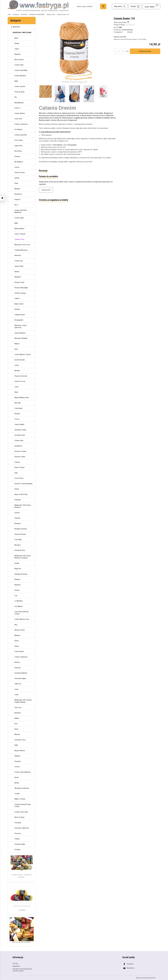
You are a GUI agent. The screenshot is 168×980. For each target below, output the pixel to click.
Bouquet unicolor (21, 529)
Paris (16, 183)
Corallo (17, 794)
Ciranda (17, 518)
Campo (17, 839)
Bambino (18, 713)
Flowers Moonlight (21, 288)
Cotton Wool (19, 651)
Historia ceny (119, 37)
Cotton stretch (20, 86)
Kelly (16, 745)
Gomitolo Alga (20, 844)
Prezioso (18, 833)
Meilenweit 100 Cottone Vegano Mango (23, 701)
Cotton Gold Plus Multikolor (21, 211)
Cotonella (18, 540)
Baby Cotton (19, 304)
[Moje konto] (120, 6)
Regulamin (16, 966)
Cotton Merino (20, 113)
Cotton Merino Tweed (22, 354)
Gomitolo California (22, 828)
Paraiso (17, 309)
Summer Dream (20, 534)
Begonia (17, 54)
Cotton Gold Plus (21, 135)
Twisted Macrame (21, 250)
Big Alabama (19, 103)
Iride (16, 473)
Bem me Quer (19, 817)
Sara (16, 349)
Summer (18, 668)
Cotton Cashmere (21, 657)
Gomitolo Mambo (21, 673)
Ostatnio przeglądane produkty (53, 200)
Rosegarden (19, 320)
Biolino (17, 272)
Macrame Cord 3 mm (22, 245)
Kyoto (17, 777)
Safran (17, 178)
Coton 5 (17, 108)
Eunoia (17, 590)
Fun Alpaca (19, 606)
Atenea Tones (20, 630)
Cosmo (17, 767)
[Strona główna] (38, 6)
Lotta (16, 695)
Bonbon (17, 414)
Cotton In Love (20, 381)
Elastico (17, 579)
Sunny (17, 489)
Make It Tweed (20, 799)
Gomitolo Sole (20, 435)
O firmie (15, 963)
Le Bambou (19, 601)
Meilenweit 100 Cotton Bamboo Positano (23, 557)
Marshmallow (19, 229)
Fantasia (18, 500)
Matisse (17, 635)
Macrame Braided (21, 338)
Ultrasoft (18, 255)
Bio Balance (19, 162)
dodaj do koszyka (145, 51)
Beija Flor (18, 569)
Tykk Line (18, 684)
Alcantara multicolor (22, 788)
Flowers (17, 156)
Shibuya (17, 756)
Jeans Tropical (20, 234)
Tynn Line (18, 708)
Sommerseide (20, 360)
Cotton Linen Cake (21, 812)
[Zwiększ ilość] (116, 51)
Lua (16, 596)
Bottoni (17, 662)
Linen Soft (18, 119)
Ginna (17, 641)
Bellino (17, 718)
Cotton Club (19, 441)
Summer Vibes (20, 457)
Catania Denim (20, 315)
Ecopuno (18, 761)
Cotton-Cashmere (21, 124)
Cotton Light (19, 218)
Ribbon (17, 344)
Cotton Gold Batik (21, 70)
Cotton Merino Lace (22, 619)
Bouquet (18, 523)
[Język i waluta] (151, 6)
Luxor (17, 387)
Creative (17, 850)
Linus (16, 689)
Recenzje (43, 171)
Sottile (17, 563)
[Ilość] (120, 51)
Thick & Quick (19, 92)
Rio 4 (16, 205)
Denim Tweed (19, 467)
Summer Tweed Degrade (23, 484)
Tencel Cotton (20, 173)
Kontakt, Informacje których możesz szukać (22, 970)
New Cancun (19, 60)
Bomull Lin (18, 194)
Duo (16, 724)
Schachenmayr (127, 30)
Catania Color (19, 239)
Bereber (17, 371)
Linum (17, 365)
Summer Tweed (20, 451)
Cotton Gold (19, 65)
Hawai (17, 43)
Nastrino (18, 585)
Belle (16, 223)
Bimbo (17, 783)
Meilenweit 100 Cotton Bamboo (23, 506)
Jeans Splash (19, 424)
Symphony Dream (21, 574)
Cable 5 (17, 298)
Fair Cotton (19, 140)
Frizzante (18, 823)
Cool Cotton (19, 478)
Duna (16, 729)
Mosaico (18, 545)
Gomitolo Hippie (20, 678)
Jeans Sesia (19, 266)
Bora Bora (18, 151)
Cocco (17, 419)
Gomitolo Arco (20, 550)
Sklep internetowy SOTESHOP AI (146, 978)
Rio (16, 97)
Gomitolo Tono (20, 740)
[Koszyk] (135, 6)
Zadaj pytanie (46, 190)
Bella (16, 81)
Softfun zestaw (20, 293)
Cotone (17, 462)
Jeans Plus (18, 146)
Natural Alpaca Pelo (22, 398)
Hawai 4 (17, 199)
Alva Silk (17, 403)
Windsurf (18, 277)
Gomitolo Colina (20, 430)
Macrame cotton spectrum (21, 327)
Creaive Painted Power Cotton (23, 805)
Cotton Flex (19, 261)
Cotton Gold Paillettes (22, 772)
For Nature (18, 129)
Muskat (17, 189)
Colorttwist (19, 408)
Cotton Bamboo (20, 76)
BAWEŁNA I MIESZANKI (22, 33)
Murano (17, 734)
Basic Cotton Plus (21, 494)
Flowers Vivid (19, 282)
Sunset (17, 513)
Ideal (16, 392)
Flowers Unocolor (21, 376)
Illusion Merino (20, 751)
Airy (16, 625)
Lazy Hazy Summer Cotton (22, 613)
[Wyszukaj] (103, 6)
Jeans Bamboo (20, 333)
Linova (17, 167)
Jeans (17, 49)
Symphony (18, 446)
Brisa (16, 38)
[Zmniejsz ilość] (124, 51)
